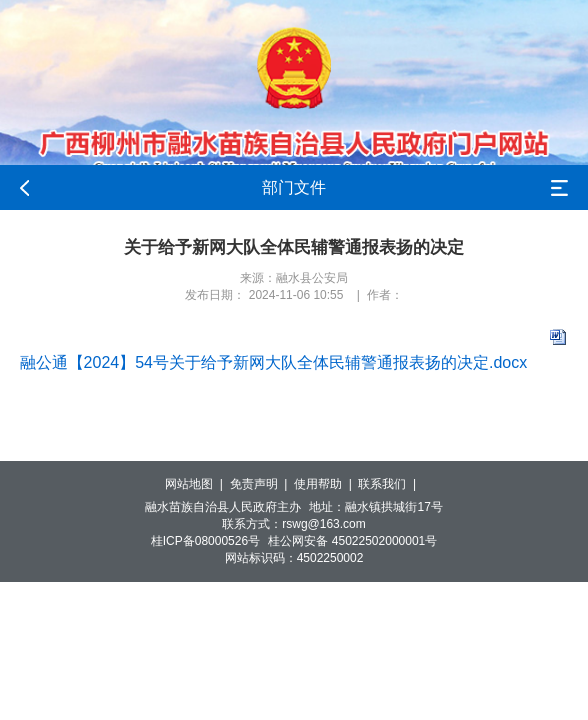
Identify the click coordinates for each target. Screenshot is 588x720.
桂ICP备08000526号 (205, 541)
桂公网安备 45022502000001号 (352, 541)
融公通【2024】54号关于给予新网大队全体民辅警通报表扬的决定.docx (274, 362)
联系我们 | (390, 484)
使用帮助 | (326, 484)
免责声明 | (262, 484)
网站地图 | (197, 484)
